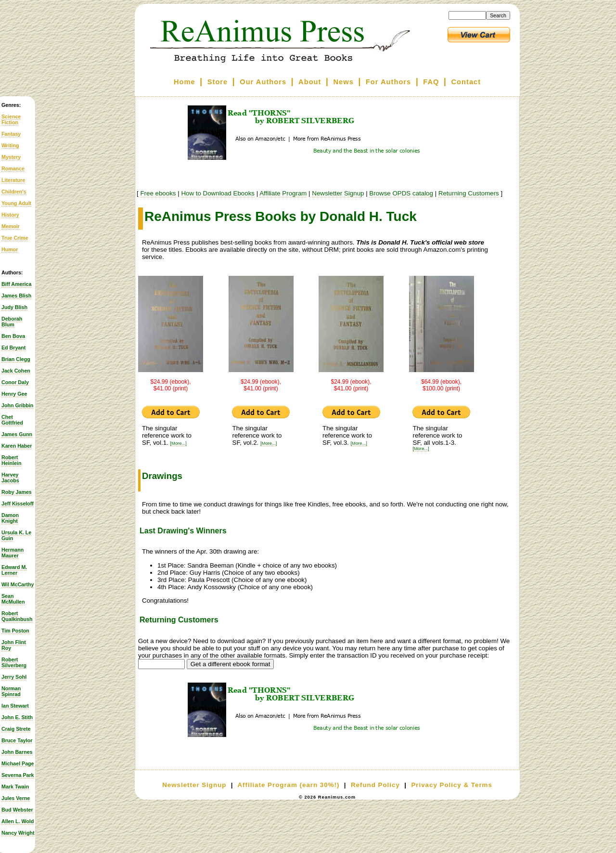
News (344, 82)
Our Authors (263, 82)
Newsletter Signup (338, 193)
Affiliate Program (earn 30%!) (288, 785)
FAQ (431, 82)
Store (218, 82)
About (310, 82)
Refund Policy (375, 785)
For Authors (388, 82)
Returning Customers (469, 193)
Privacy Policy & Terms (451, 785)
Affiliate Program (283, 193)
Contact (466, 82)
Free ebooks (158, 193)
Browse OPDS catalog (401, 193)
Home (185, 82)
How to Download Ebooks (218, 193)
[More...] (179, 443)
